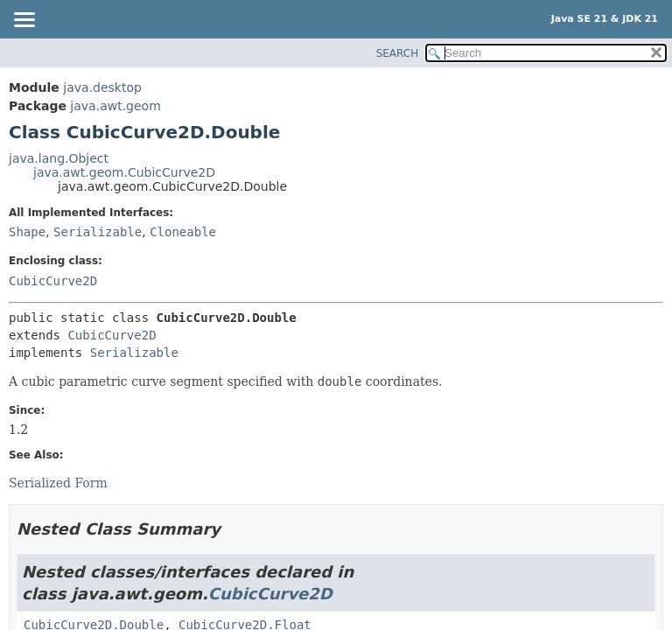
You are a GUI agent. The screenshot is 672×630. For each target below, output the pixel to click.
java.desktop (102, 87)
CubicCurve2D (53, 281)
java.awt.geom (115, 106)
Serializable (98, 232)
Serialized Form (58, 483)
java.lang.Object (59, 158)
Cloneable (183, 232)
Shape (27, 232)
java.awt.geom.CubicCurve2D (124, 172)
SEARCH (398, 53)
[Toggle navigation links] (24, 21)
